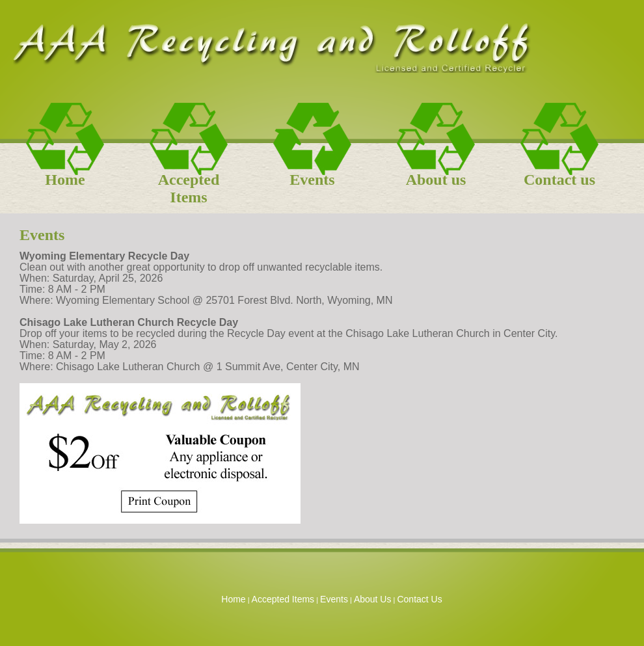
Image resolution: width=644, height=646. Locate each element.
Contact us (559, 180)
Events (312, 180)
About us (436, 180)
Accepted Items (189, 184)
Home (65, 180)
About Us (373, 599)
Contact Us (419, 599)
